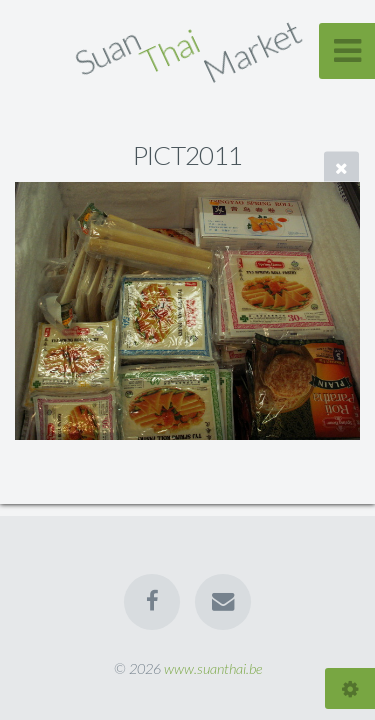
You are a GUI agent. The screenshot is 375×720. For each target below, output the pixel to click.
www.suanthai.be (213, 668)
